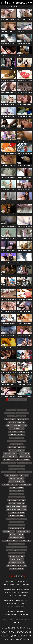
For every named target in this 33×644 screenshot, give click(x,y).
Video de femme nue (16, 609)
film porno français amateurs (17, 553)
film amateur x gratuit (11, 475)
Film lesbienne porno (22, 587)
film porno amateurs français (17, 528)
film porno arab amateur (23, 531)
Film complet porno (10, 590)
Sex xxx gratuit (9, 598)
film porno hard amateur (16, 559)
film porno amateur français (16, 503)
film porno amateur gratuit (16, 516)
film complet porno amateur (16, 478)
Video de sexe (20, 601)
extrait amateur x (23, 419)
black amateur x (21, 416)
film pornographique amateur (16, 563)
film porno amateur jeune (16, 522)
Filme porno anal (24, 614)
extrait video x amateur (10, 453)
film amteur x (24, 475)
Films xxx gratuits (22, 581)
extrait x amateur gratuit (10, 457)
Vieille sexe (17, 622)
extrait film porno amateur (16, 435)
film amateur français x (9, 463)
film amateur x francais (9, 472)
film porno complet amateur (16, 538)
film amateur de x (9, 460)
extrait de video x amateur (16, 432)
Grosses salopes (11, 603)
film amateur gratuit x (24, 463)
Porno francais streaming (23, 620)
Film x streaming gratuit (23, 617)
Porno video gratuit (8, 617)
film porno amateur (25, 485)
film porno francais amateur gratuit (17, 547)
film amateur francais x (23, 460)
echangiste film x (10, 419)
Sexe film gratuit (11, 595)
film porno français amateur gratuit (17, 550)
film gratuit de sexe (10, 614)
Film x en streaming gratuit (16, 606)
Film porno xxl (10, 581)
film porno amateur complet (16, 497)
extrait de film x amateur (17, 429)
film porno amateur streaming (17, 525)
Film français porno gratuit (16, 612)
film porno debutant (25, 541)
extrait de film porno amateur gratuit (16, 425)
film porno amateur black (16, 494)
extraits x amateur (25, 457)
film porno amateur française (17, 513)
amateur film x (11, 410)
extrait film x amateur (16, 438)
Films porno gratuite (22, 598)
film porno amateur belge (16, 491)
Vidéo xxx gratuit (8, 620)
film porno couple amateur (10, 541)
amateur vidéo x (9, 413)
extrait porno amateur (17, 444)
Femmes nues (24, 592)
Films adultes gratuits (12, 592)
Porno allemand (9, 587)
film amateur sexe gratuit (17, 469)
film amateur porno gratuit (16, 466)
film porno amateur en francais (16, 500)
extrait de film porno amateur (16, 422)
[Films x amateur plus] (31, 3)
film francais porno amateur (10, 485)
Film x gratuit (23, 595)
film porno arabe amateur (16, 534)
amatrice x (11, 416)
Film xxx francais (9, 584)
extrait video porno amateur (16, 450)
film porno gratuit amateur (16, 556)
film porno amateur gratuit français (17, 519)
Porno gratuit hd (8, 601)
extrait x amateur (24, 453)
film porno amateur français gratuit (17, 506)
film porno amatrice (9, 531)
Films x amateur (10, 639)
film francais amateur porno (16, 482)
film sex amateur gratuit (16, 569)
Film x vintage (22, 603)
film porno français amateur (16, 544)
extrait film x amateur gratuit (16, 441)
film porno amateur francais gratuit (17, 510)
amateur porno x (22, 410)
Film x (18, 584)
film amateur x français (24, 472)
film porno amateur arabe (16, 488)
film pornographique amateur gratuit (17, 566)
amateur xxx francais (22, 413)
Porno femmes (26, 584)
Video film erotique (23, 590)
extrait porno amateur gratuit (16, 447)
